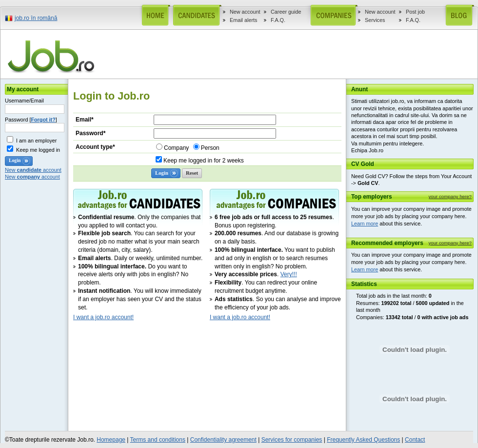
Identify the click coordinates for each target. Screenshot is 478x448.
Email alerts (243, 20)
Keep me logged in (38, 150)
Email (85, 120)
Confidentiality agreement (223, 440)
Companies (331, 15)
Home (154, 15)
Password (90, 133)
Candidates (195, 15)
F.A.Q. (278, 20)
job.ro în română (36, 18)
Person (210, 148)
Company (176, 148)
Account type (95, 147)
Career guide (286, 12)
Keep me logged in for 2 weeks (204, 161)
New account (245, 12)
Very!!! (289, 274)
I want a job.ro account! (103, 317)
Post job (415, 12)
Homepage (111, 440)
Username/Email (24, 101)
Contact (415, 440)
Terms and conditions (158, 440)
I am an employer (36, 141)
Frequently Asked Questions (363, 440)
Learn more (365, 224)
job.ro (53, 57)
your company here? (450, 196)
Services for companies (292, 440)
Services (375, 20)
